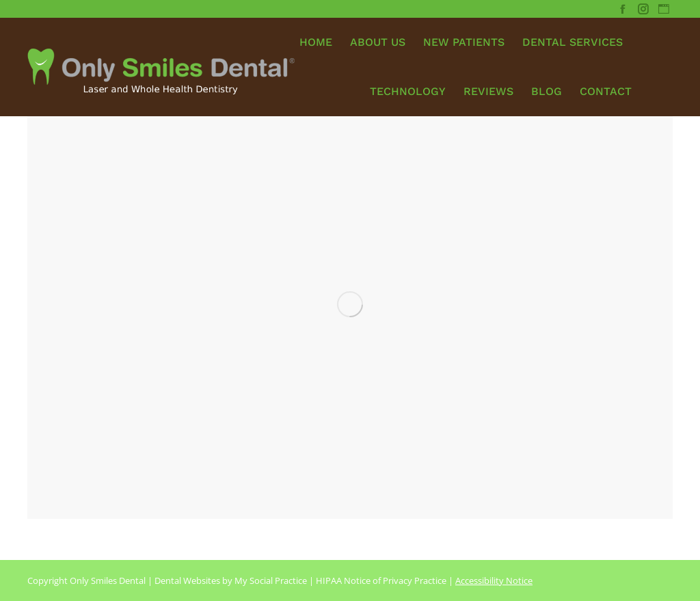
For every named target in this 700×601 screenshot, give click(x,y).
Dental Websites (187, 580)
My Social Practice (270, 580)
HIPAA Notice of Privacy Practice (381, 580)
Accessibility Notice (494, 580)
